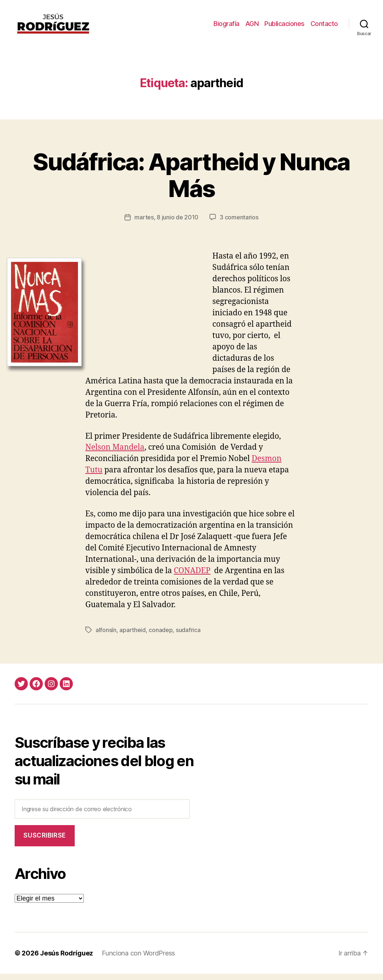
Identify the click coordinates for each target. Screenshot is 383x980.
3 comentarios (239, 223)
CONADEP (192, 577)
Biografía (226, 27)
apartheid (133, 636)
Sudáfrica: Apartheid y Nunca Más (191, 181)
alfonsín (106, 636)
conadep (161, 636)
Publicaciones (285, 27)
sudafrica (188, 636)
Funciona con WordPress (138, 959)
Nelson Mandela (115, 454)
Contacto (324, 27)
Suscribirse (44, 842)
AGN (252, 27)
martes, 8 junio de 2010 (166, 223)
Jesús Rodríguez (66, 959)
